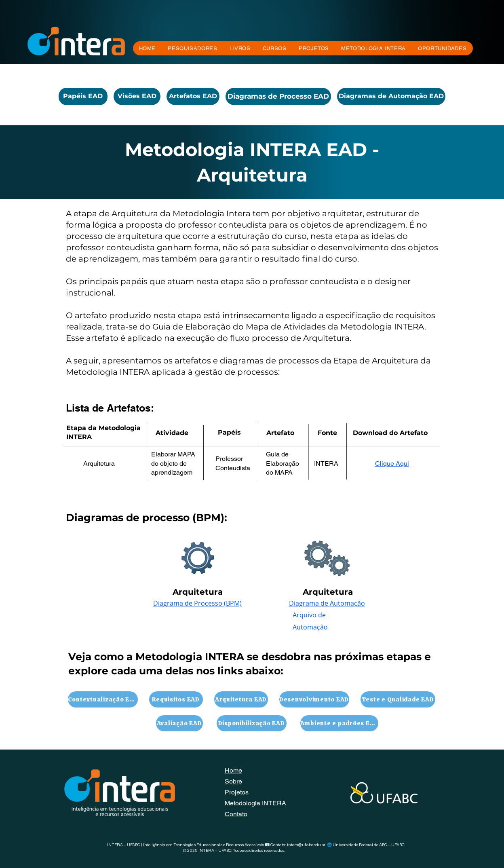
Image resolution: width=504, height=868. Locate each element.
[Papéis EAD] (83, 96)
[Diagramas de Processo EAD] (278, 96)
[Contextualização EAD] (103, 699)
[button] (275, 48)
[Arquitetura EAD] (241, 699)
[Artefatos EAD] (193, 96)
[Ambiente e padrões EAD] (339, 723)
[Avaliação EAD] (179, 723)
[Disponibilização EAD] (252, 723)
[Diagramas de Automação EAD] (391, 96)
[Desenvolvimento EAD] (314, 699)
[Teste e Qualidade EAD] (398, 699)
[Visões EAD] (137, 96)
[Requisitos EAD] (176, 699)
